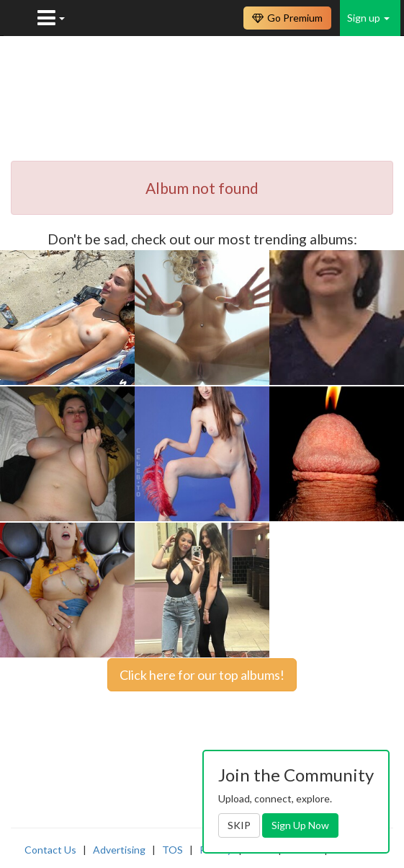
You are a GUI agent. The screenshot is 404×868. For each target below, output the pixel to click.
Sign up (368, 18)
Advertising (119, 850)
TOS (172, 850)
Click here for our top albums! (202, 675)
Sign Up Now (300, 825)
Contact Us (50, 850)
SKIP (239, 825)
